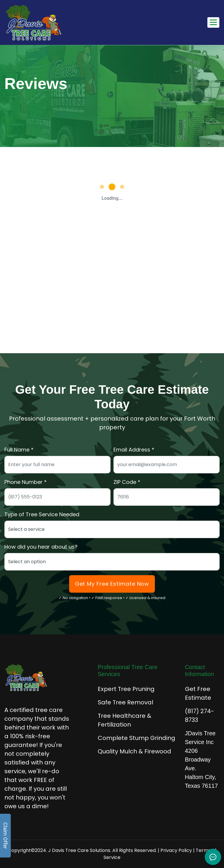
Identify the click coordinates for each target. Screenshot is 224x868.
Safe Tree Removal (125, 702)
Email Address (132, 450)
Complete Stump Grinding (136, 738)
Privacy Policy (176, 850)
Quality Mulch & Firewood (134, 751)
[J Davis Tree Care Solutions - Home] (34, 22)
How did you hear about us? (41, 547)
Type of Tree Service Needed (42, 514)
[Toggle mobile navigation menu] (213, 22)
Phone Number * (26, 482)
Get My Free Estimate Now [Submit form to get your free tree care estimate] (112, 584)
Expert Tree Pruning (126, 689)
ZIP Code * (127, 482)
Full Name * (19, 450)
